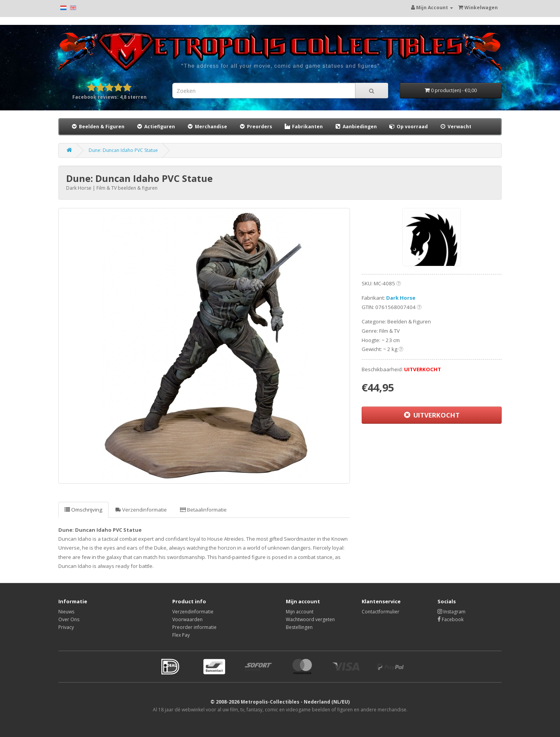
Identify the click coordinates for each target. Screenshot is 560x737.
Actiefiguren (156, 127)
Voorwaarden (187, 619)
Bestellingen (299, 627)
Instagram (451, 612)
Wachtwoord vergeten (310, 619)
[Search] (372, 91)
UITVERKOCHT (432, 415)
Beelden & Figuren (98, 127)
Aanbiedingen (356, 126)
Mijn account (300, 612)
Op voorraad (408, 127)
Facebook (451, 619)
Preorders (255, 127)
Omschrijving (83, 510)
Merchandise (207, 127)
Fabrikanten (303, 127)
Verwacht (455, 127)
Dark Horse (401, 298)
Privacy (66, 627)
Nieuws (66, 612)
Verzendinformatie (141, 510)
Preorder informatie (194, 627)
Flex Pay (181, 635)
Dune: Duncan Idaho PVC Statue (123, 150)
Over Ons (69, 619)
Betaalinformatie (203, 510)
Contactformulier (381, 612)
